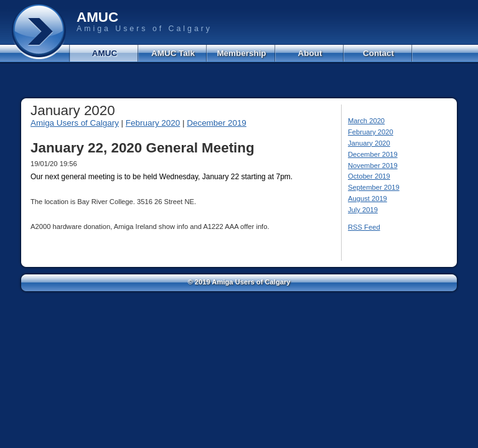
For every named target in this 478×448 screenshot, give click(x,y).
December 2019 (217, 123)
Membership (241, 53)
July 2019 (363, 210)
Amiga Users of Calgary (75, 123)
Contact (378, 53)
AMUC (105, 53)
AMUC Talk (173, 53)
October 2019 (369, 176)
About (310, 53)
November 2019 (373, 166)
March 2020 (366, 121)
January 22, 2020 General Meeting (143, 148)
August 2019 (368, 198)
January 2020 (369, 143)
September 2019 (374, 187)
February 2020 (153, 123)
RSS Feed (364, 227)
